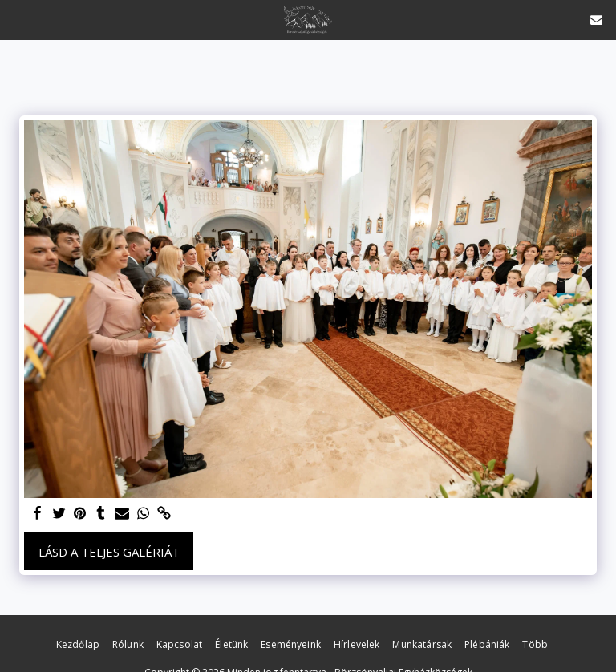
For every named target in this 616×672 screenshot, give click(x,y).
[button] (18, 19)
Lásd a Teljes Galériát (109, 552)
